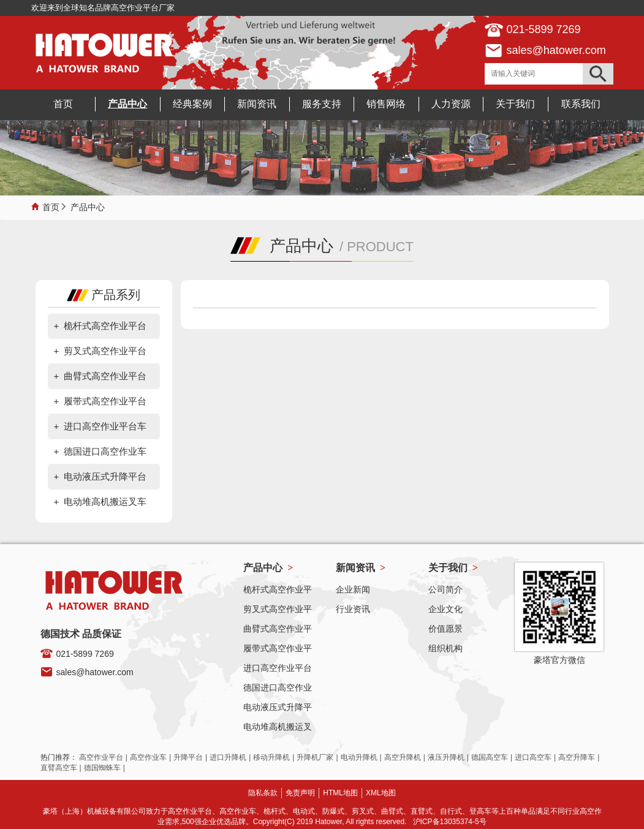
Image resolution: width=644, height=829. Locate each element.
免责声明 (300, 793)
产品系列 (104, 295)
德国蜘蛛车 (102, 768)
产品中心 (88, 206)
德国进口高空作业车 (105, 451)
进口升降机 (228, 757)
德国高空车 (490, 757)
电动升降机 (359, 757)
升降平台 (188, 757)
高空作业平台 (101, 757)
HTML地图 (340, 793)
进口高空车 (533, 757)
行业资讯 (353, 609)
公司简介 (445, 589)
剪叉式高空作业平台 (105, 351)
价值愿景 (445, 629)
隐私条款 (263, 793)
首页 (51, 206)
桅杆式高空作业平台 (105, 326)
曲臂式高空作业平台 (105, 376)
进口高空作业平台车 (105, 426)
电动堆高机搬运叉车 (105, 502)
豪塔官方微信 (559, 660)
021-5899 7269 (85, 654)
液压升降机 (446, 757)
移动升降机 (271, 757)
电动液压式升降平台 (105, 476)
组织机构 (445, 648)
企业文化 (445, 609)
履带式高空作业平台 (105, 401)
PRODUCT (380, 247)
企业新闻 (353, 589)
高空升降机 (403, 757)
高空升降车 (577, 757)
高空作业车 (148, 757)
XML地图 (381, 793)
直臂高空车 (59, 768)
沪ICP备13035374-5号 (450, 822)
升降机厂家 (315, 757)
